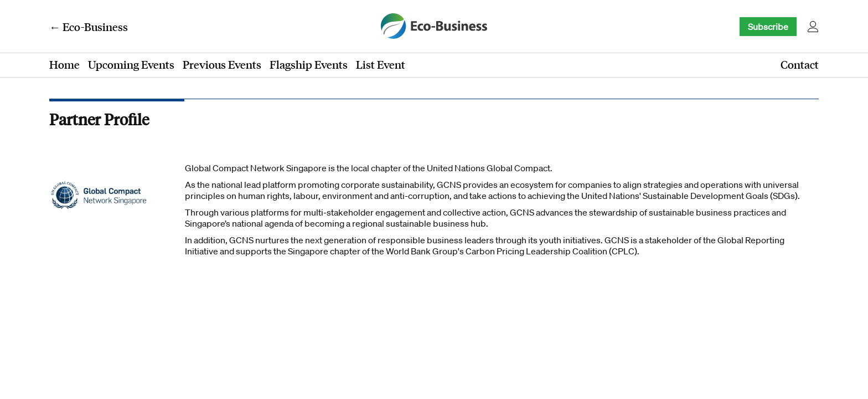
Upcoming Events (131, 64)
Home (64, 64)
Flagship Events (309, 64)
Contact (800, 64)
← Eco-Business (89, 27)
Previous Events (222, 64)
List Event (381, 64)
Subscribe (768, 27)
